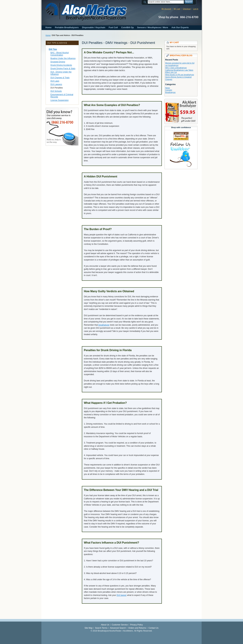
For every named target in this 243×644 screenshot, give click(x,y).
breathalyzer (104, 325)
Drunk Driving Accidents (61, 65)
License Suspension (59, 100)
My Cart (177, 9)
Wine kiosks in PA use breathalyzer (180, 75)
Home (48, 27)
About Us (105, 625)
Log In (196, 9)
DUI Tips (53, 49)
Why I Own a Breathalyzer (176, 68)
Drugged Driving (58, 62)
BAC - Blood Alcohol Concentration (60, 54)
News (168, 88)
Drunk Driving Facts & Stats (63, 69)
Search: (146, 2)
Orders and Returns (137, 628)
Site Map (89, 628)
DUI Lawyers (56, 84)
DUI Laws (55, 81)
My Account (166, 9)
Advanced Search (118, 628)
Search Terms (101, 628)
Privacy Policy (136, 625)
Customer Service (120, 625)
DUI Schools (56, 91)
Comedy (169, 90)
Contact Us (153, 628)
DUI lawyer (122, 595)
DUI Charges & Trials (60, 78)
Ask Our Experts (180, 27)
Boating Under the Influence (63, 58)
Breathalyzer (170, 92)
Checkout (187, 9)
